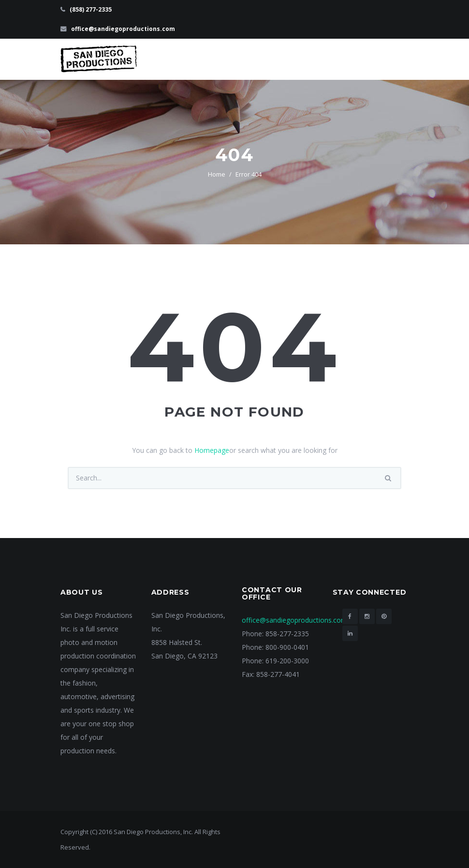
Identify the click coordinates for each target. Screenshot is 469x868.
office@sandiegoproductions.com (123, 29)
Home (217, 174)
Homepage (212, 450)
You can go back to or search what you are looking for (235, 450)
